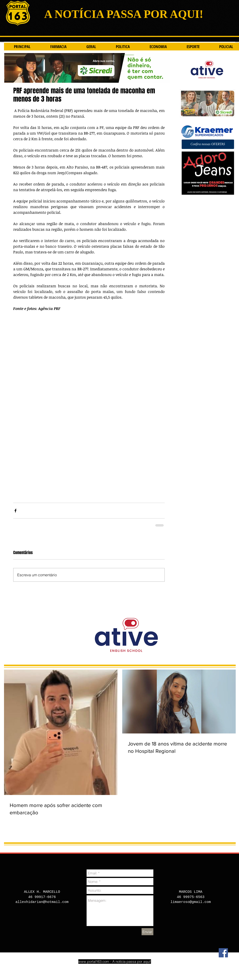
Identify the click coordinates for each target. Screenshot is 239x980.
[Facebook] (223, 953)
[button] (208, 144)
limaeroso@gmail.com (191, 902)
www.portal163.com (94, 961)
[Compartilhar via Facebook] (15, 511)
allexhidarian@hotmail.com (42, 902)
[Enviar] (147, 932)
